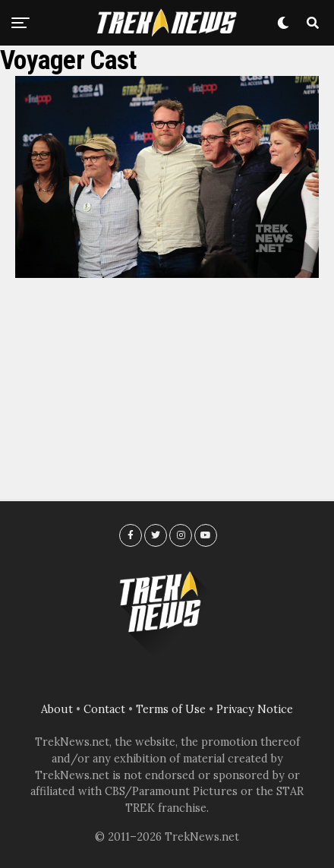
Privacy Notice (255, 709)
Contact (104, 709)
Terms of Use (171, 709)
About (57, 709)
